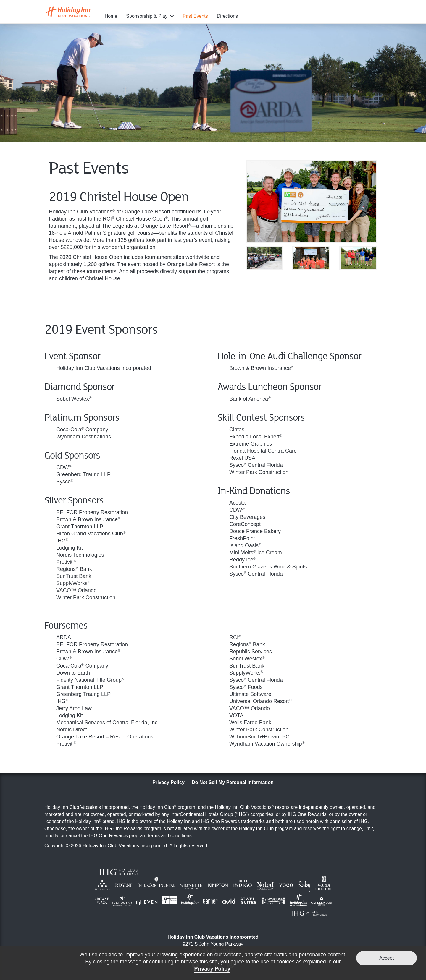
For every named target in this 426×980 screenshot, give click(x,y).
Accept (387, 958)
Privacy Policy (168, 782)
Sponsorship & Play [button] (147, 16)
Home (111, 16)
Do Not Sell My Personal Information (233, 782)
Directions (227, 16)
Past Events (195, 16)
